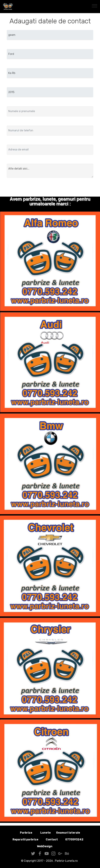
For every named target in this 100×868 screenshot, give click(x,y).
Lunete (46, 833)
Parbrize (26, 833)
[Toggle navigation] (95, 6)
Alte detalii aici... (50, 171)
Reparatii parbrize (25, 839)
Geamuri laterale (68, 833)
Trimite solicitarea (50, 188)
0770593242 (74, 839)
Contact (52, 839)
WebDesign (50, 846)
